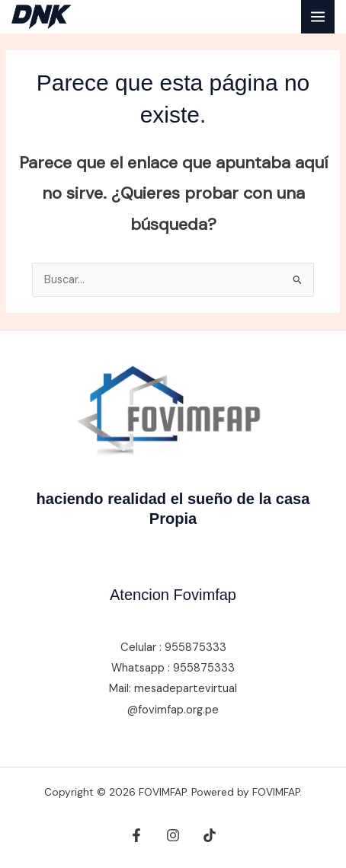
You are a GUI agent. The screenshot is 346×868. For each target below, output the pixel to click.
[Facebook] (136, 835)
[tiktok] (210, 835)
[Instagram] (173, 835)
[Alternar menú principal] (318, 17)
